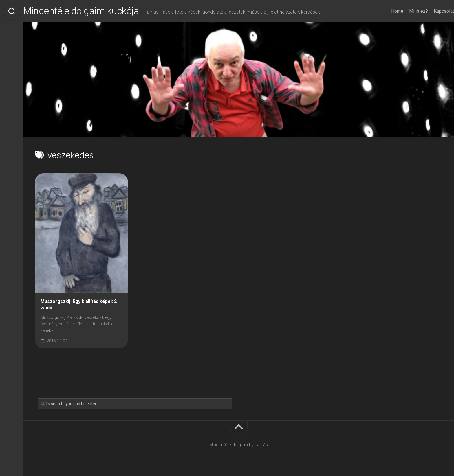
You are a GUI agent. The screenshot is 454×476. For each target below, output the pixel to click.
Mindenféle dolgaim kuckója (98, 12)
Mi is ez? (407, 11)
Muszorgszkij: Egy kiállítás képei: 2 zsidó (79, 306)
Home (386, 11)
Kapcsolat (432, 11)
